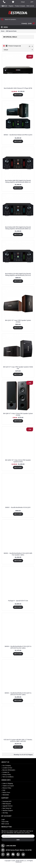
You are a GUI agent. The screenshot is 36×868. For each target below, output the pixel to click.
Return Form (6, 793)
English (3, 6)
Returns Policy (6, 788)
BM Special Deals (11, 31)
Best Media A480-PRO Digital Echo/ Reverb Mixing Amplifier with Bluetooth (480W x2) (18, 181)
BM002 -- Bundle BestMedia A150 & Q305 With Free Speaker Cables (18, 554)
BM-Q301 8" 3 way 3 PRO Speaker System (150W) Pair (18, 368)
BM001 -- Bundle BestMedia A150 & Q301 (18, 507)
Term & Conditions (7, 777)
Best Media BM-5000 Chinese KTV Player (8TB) (18, 88)
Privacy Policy (6, 775)
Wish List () (5, 824)
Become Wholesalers (8, 770)
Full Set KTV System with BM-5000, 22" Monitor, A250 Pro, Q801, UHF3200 (18, 740)
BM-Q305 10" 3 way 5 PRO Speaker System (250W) (18, 321)
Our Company (6, 766)
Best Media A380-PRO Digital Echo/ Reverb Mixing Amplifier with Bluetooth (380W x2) (18, 228)
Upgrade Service (7, 806)
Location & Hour (7, 768)
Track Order (5, 822)
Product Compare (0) (15, 46)
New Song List (6, 808)
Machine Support (7, 811)
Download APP (6, 801)
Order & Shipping (7, 784)
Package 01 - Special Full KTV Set (18, 601)
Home (3, 31)
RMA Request (6, 804)
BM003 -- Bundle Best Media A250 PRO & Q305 (18, 135)
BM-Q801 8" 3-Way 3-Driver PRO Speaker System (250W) (18, 414)
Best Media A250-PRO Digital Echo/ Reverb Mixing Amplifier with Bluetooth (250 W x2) (18, 274)
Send (18, 840)
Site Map (5, 813)
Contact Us (5, 772)
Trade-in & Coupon (8, 786)
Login (3, 819)
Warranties (5, 795)
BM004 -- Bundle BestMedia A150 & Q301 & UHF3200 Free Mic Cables (18, 647)
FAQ (3, 790)
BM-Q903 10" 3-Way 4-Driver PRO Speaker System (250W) (18, 461)
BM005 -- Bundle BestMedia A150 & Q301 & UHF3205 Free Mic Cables (18, 694)
